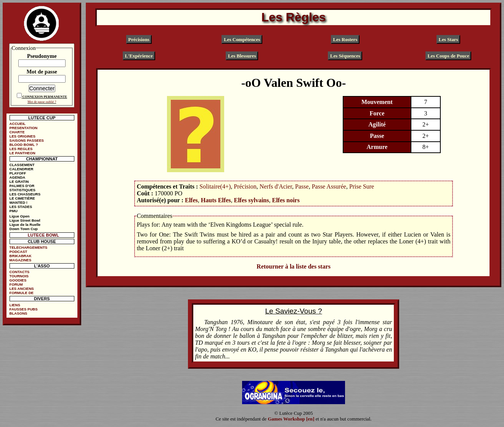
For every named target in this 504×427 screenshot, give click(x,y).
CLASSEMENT (22, 165)
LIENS (15, 305)
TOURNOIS (19, 276)
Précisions (139, 39)
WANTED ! (18, 202)
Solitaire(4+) (215, 186)
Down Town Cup (24, 229)
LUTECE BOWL (43, 235)
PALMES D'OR (22, 186)
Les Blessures (242, 56)
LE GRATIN (19, 182)
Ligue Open (20, 216)
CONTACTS (20, 272)
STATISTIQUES (22, 190)
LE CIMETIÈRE (22, 198)
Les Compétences (242, 39)
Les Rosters (345, 39)
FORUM (16, 284)
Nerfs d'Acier (276, 186)
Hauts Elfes (216, 200)
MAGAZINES (21, 260)
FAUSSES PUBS (24, 309)
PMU (14, 211)
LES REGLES (21, 149)
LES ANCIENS (22, 289)
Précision (245, 186)
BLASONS (18, 313)
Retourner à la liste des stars (294, 266)
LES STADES (21, 207)
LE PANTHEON (22, 153)
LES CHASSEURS (25, 194)
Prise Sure (362, 186)
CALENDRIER (22, 169)
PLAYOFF (18, 173)
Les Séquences (345, 56)
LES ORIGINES (22, 136)
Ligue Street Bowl (25, 220)
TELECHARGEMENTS (29, 247)
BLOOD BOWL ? (24, 145)
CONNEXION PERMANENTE (45, 97)
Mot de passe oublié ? (42, 102)
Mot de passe (42, 72)
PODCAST (18, 252)
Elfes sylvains (251, 200)
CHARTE (17, 132)
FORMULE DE (22, 293)
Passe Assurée (329, 186)
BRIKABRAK (21, 256)
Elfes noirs (286, 200)
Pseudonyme (42, 56)
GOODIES (18, 280)
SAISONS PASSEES (27, 140)
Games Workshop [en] (291, 419)
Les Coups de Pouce (448, 56)
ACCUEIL (18, 124)
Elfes (191, 200)
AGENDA (18, 177)
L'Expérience (139, 56)
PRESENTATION (24, 128)
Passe (302, 186)
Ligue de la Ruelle (25, 225)
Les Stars (449, 39)
